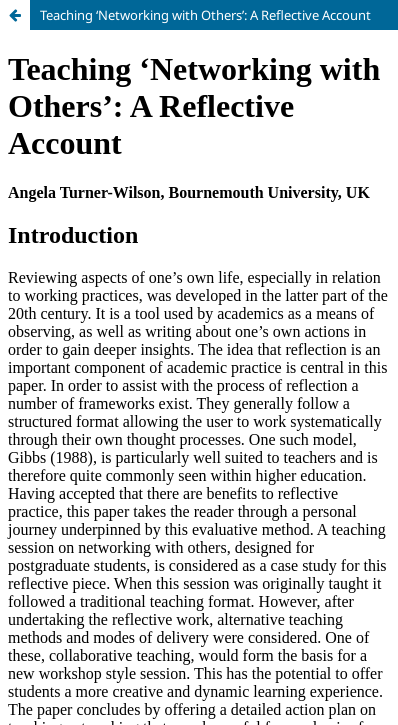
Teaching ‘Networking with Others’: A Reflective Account (205, 15)
